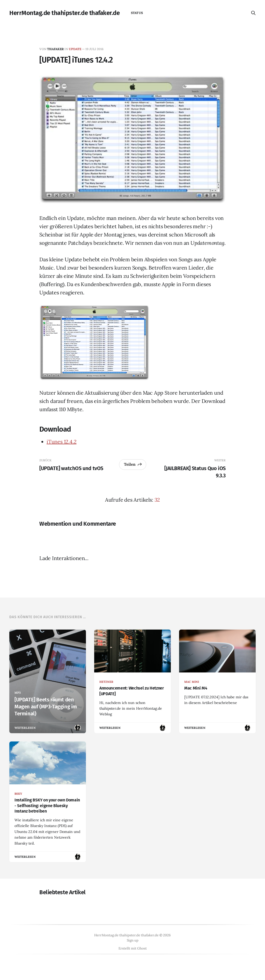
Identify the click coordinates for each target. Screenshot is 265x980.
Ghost (142, 948)
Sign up (133, 940)
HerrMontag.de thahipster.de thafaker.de (64, 13)
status (137, 13)
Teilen (133, 464)
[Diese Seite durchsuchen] (253, 13)
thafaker (55, 49)
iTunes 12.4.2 (61, 442)
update (75, 49)
